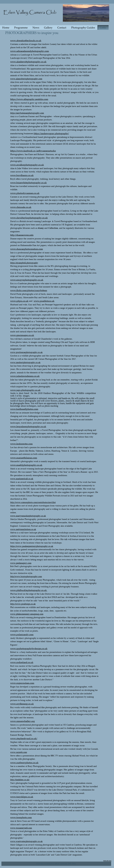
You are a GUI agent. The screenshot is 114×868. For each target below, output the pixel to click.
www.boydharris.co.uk (22, 175)
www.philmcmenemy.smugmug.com (27, 614)
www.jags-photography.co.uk (25, 390)
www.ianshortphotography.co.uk (25, 362)
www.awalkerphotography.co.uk (27, 165)
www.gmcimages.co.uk (22, 335)
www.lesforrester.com (21, 444)
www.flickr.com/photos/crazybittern (29, 290)
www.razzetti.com (19, 752)
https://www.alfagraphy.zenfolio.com (29, 99)
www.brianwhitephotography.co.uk (28, 182)
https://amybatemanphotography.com (27, 113)
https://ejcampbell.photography (24, 263)
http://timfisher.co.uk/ (20, 780)
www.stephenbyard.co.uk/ (24, 738)
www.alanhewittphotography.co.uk (28, 62)
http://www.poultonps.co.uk (23, 604)
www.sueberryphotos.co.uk (24, 762)
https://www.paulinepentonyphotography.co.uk (32, 546)
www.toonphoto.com (21, 817)
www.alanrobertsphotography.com (26, 79)
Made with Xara (107, 861)
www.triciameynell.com (21, 828)
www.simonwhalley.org (23, 721)
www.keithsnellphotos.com (24, 409)
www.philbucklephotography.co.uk (29, 590)
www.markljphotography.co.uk (26, 465)
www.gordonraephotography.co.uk (26, 352)
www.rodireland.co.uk (22, 662)
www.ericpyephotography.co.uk (27, 280)
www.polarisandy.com (22, 634)
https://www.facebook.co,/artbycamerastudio (33, 151)
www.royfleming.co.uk (22, 704)
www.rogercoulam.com (22, 683)
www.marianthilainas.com (24, 458)
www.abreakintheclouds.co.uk (26, 40)
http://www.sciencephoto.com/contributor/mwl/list (33, 502)
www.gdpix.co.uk (19, 301)
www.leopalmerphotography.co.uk (28, 426)
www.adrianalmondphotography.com (30, 51)
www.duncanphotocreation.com (27, 249)
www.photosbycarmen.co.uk (25, 193)
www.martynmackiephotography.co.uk (28, 516)
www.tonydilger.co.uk (22, 797)
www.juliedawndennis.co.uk (25, 376)
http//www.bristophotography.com (26, 576)
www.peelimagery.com (21, 563)
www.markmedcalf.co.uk (22, 479)
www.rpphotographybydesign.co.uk (29, 648)
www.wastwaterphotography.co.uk (26, 841)
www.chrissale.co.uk (21, 207)
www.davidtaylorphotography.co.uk (29, 218)
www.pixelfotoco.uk (44, 301)
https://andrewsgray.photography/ (51, 133)
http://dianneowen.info (22, 235)
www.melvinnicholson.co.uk (23, 529)
